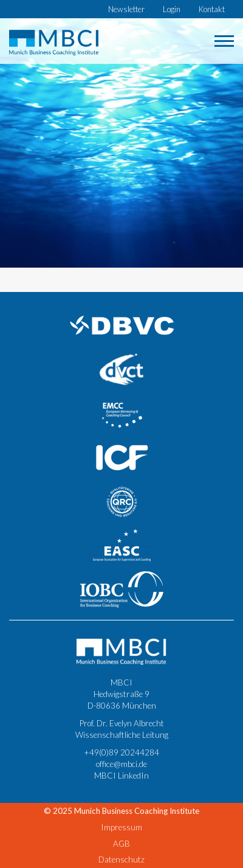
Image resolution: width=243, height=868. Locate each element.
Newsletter (126, 9)
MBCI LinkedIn (122, 776)
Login (172, 9)
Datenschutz (122, 859)
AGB (122, 844)
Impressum (122, 827)
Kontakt (212, 9)
